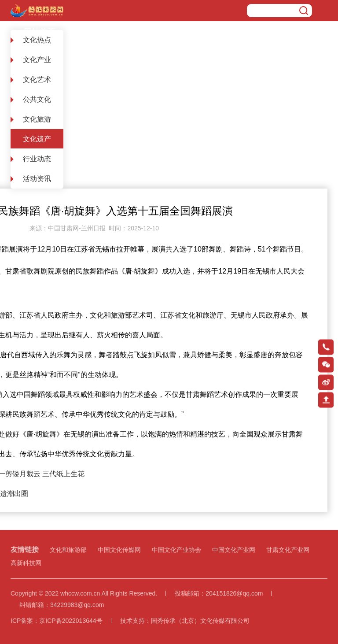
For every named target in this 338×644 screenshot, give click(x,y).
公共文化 (37, 99)
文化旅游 (37, 119)
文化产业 (37, 60)
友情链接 (25, 550)
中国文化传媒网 (119, 550)
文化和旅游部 (68, 550)
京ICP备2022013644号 (71, 621)
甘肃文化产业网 (288, 550)
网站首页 (40, 32)
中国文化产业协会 (176, 550)
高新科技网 (26, 563)
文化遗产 (83, 32)
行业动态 (37, 159)
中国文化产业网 (234, 550)
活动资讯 (37, 179)
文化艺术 (37, 80)
